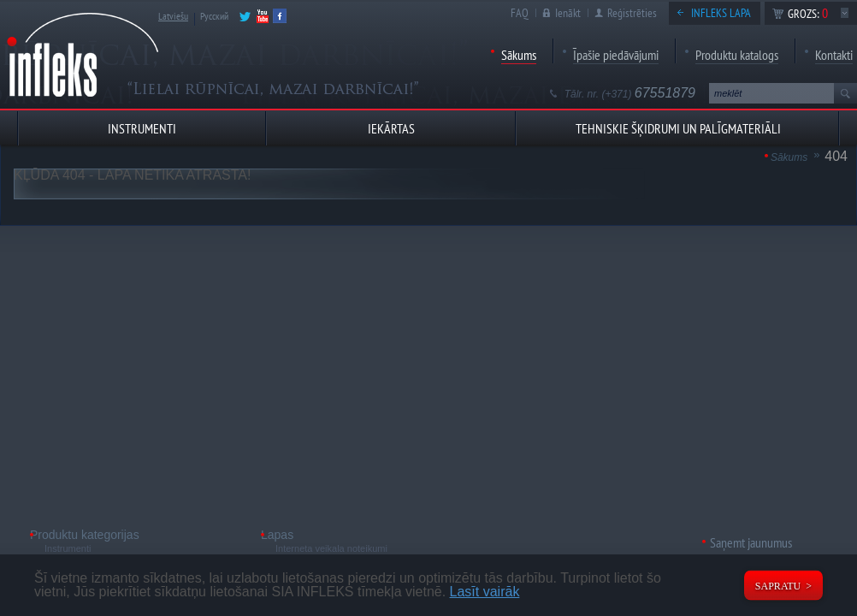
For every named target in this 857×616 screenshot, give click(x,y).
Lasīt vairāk (485, 592)
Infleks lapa (721, 13)
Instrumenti (68, 548)
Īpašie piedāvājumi (616, 55)
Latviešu (173, 16)
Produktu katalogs (737, 55)
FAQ (520, 13)
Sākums (519, 55)
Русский (214, 16)
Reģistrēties (632, 13)
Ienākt (568, 13)
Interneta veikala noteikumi (331, 548)
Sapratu (778, 586)
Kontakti (834, 55)
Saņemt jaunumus (751, 542)
